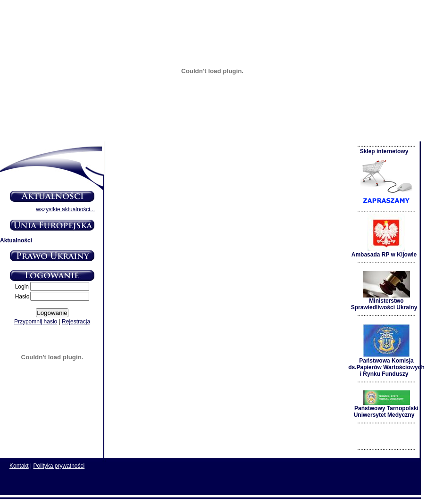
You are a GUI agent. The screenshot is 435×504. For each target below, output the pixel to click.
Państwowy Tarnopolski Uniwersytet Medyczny (386, 409)
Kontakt (19, 466)
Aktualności (16, 240)
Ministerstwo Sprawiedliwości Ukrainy (384, 302)
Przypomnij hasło (36, 322)
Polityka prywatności (59, 466)
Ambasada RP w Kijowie (384, 252)
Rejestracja (76, 322)
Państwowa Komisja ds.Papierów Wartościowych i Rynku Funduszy (386, 365)
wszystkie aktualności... (65, 209)
